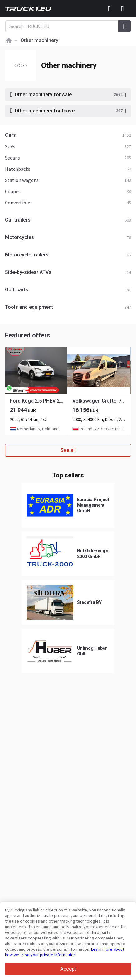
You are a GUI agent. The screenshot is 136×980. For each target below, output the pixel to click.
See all (68, 450)
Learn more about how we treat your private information (65, 952)
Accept (68, 969)
